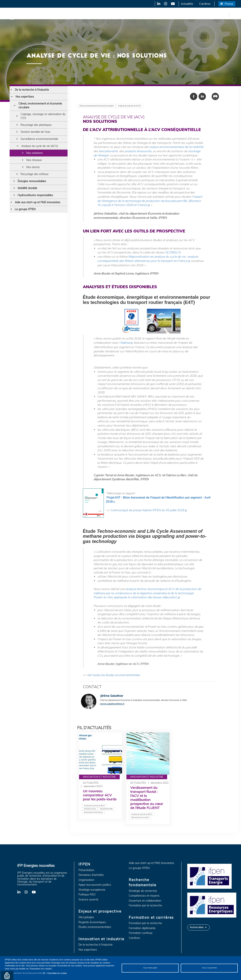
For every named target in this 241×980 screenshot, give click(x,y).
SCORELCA (173, 252)
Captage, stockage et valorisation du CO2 (43, 116)
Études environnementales (95, 927)
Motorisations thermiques (93, 812)
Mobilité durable (27, 188)
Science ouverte (88, 900)
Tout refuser (150, 968)
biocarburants (108, 151)
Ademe (125, 343)
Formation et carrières (166, 14)
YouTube (173, 4)
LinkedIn (157, 4)
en (226, 14)
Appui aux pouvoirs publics (95, 885)
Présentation (86, 870)
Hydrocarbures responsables (35, 195)
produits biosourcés (138, 151)
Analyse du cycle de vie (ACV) (40, 146)
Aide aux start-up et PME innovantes (38, 202)
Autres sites (197, 927)
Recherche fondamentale (132, 14)
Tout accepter (209, 968)
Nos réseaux (34, 160)
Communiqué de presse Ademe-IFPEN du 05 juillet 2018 (147, 510)
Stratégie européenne (92, 890)
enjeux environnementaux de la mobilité (176, 147)
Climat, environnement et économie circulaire (40, 105)
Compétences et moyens (144, 896)
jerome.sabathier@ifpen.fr (112, 704)
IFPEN (40, 14)
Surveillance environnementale (39, 139)
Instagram (165, 4)
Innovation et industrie (96, 14)
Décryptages (86, 917)
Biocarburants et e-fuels (140, 817)
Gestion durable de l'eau (35, 132)
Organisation (86, 880)
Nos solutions (35, 153)
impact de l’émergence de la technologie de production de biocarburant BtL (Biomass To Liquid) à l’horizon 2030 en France (150, 201)
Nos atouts (33, 167)
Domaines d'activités (91, 875)
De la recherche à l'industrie (32, 90)
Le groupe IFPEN (25, 209)
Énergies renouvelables (32, 181)
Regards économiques (92, 922)
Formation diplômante (142, 928)
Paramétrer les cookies (57, 973)
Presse (229, 4)
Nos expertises (25, 97)
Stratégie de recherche (143, 891)
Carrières (205, 4)
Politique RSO (87, 895)
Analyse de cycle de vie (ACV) (129, 106)
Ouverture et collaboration (145, 901)
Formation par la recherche (145, 906)
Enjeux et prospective (63, 14)
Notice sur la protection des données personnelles (24, 973)
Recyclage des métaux (34, 174)
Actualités (187, 4)
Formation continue (141, 933)
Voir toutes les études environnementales (114, 675)
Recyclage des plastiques (36, 125)
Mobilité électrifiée (106, 809)
